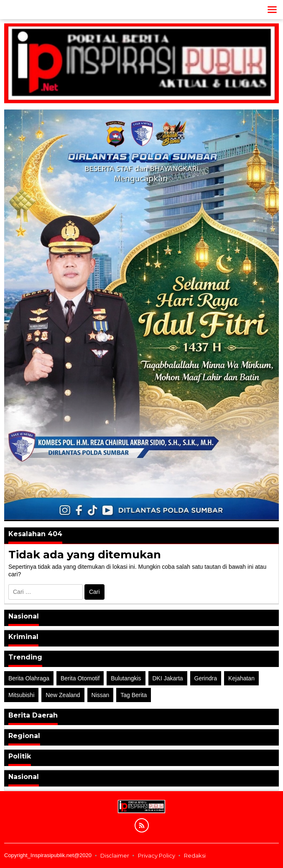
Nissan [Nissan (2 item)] (101, 695)
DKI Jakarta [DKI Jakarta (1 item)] (168, 678)
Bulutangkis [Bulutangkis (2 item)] (126, 678)
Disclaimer (115, 855)
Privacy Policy (157, 855)
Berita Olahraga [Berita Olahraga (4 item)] (29, 678)
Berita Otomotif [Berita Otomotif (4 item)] (80, 678)
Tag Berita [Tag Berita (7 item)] (134, 695)
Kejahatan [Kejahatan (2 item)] (241, 678)
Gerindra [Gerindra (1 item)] (206, 678)
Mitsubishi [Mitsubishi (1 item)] (21, 695)
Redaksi (195, 855)
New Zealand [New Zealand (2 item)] (63, 695)
